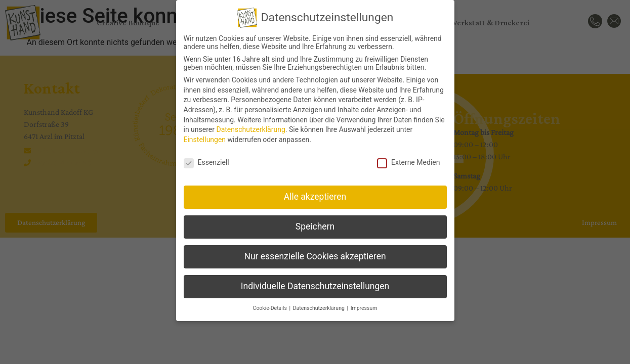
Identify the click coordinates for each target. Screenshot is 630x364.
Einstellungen (205, 137)
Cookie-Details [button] (271, 306)
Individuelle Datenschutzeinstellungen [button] (315, 284)
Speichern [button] (315, 224)
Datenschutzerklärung (250, 127)
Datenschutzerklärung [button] (320, 306)
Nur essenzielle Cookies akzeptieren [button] (315, 254)
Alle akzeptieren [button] (315, 194)
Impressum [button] (364, 306)
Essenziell (206, 160)
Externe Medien (408, 160)
